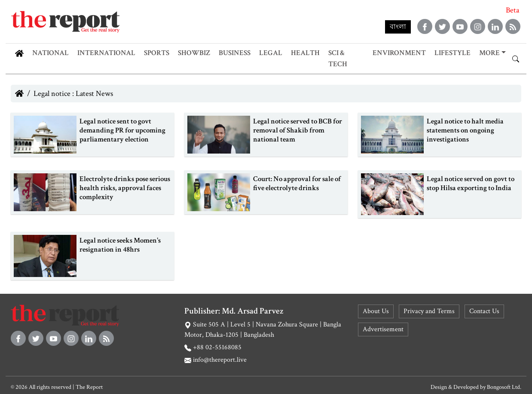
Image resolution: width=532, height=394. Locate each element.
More (489, 53)
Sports (157, 53)
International (106, 53)
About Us (376, 311)
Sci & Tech (338, 58)
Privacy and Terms (429, 311)
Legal (271, 53)
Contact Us (484, 311)
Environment (399, 53)
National (50, 53)
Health (305, 53)
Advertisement (383, 329)
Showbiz (194, 53)
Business (235, 53)
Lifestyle (453, 53)
